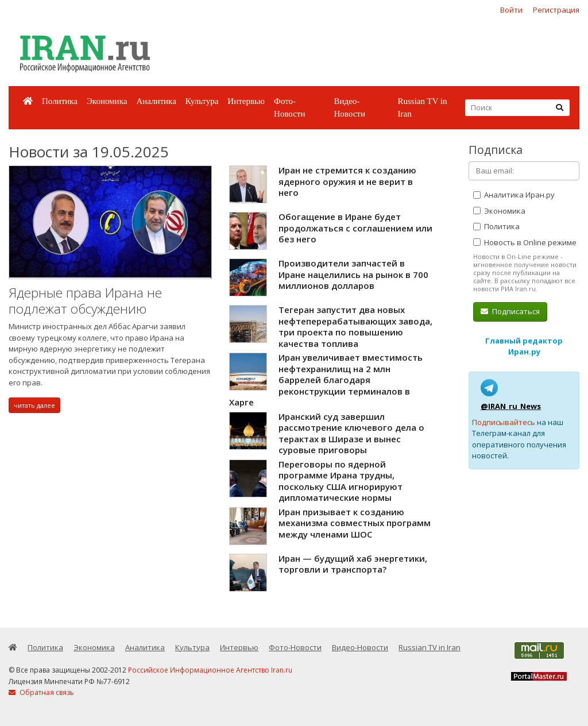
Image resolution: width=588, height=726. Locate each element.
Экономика (107, 101)
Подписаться (510, 311)
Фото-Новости (289, 108)
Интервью (246, 101)
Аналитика (156, 101)
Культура (202, 101)
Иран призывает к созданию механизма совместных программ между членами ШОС (355, 523)
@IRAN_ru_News (511, 406)
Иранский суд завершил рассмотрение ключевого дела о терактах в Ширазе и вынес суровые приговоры (351, 433)
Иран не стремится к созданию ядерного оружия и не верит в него (347, 181)
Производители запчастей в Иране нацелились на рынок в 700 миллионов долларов (353, 274)
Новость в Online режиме (525, 242)
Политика (60, 101)
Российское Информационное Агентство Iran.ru (210, 670)
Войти (511, 10)
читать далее (34, 405)
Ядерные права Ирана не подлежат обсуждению (85, 301)
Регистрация (556, 10)
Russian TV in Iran (422, 108)
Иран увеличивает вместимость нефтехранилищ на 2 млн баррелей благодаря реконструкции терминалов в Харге (326, 380)
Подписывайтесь (504, 422)
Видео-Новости (349, 108)
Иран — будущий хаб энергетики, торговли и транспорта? (353, 564)
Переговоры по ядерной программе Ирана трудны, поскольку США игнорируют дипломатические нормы (341, 481)
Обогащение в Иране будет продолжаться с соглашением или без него (355, 228)
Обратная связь (41, 692)
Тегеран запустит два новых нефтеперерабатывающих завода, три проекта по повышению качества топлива (355, 327)
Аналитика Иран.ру (514, 195)
